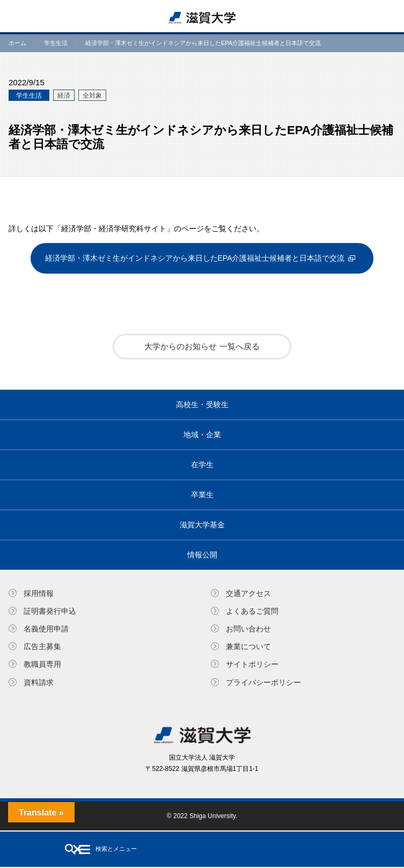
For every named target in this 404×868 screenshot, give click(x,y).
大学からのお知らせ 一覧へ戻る (202, 346)
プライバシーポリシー (263, 682)
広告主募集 (42, 646)
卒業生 (202, 495)
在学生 (202, 465)
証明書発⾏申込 (50, 611)
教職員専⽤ (42, 664)
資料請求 (39, 682)
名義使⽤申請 (46, 629)
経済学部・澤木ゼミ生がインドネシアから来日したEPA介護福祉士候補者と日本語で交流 (195, 258)
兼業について (248, 646)
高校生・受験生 (202, 404)
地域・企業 (202, 435)
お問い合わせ (248, 629)
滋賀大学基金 (202, 525)
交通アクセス (248, 593)
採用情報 (39, 593)
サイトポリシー (252, 664)
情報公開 (202, 555)
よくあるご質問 (252, 611)
